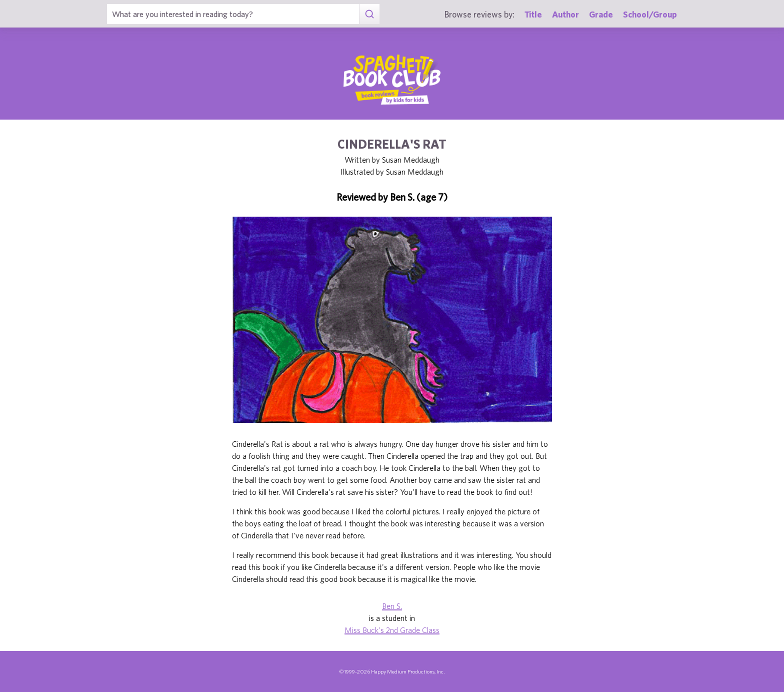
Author (565, 14)
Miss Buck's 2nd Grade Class (392, 630)
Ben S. (392, 606)
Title (533, 14)
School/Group (650, 14)
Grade (601, 14)
